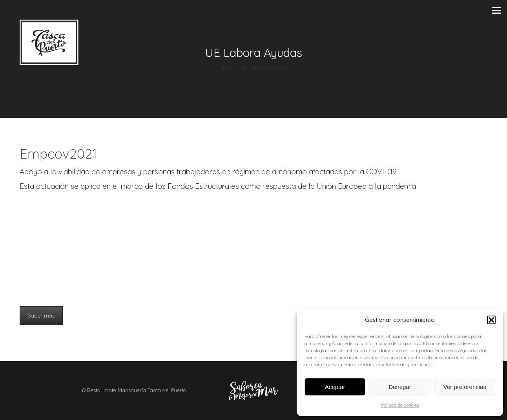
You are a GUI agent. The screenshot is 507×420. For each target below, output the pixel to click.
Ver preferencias (465, 387)
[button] (491, 320)
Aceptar (335, 387)
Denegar (400, 387)
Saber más (41, 316)
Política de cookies (400, 405)
